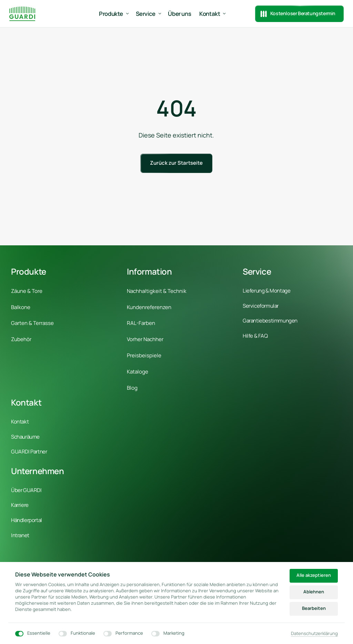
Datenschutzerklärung (314, 634)
